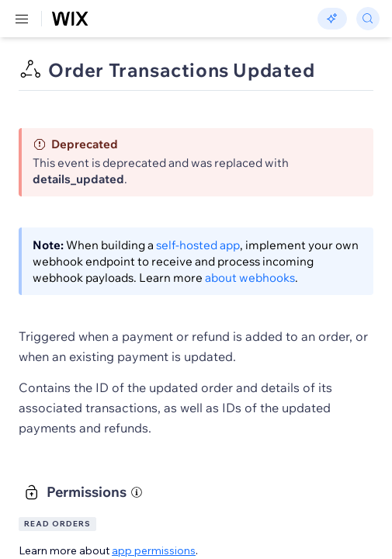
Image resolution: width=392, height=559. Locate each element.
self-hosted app (198, 245)
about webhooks (250, 278)
